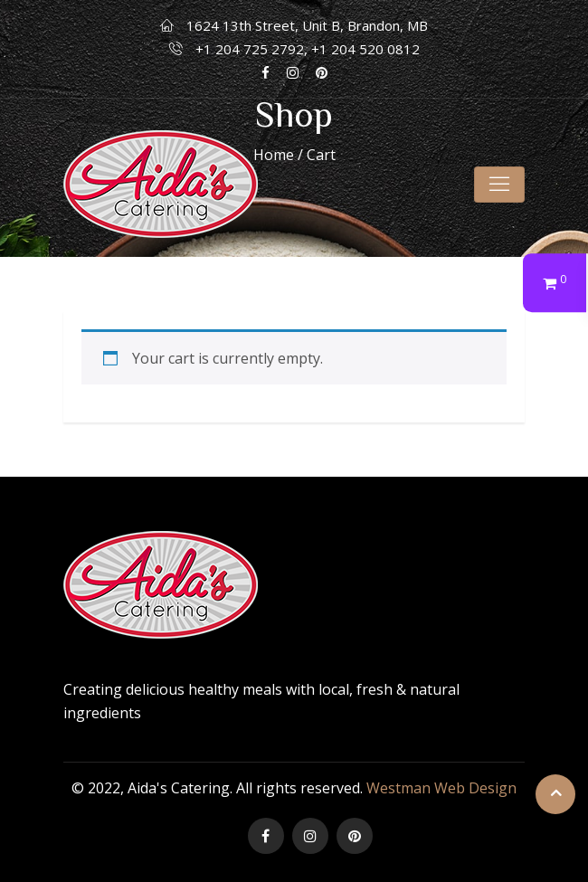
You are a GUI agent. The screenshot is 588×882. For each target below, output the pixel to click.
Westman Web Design (441, 788)
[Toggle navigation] (499, 185)
